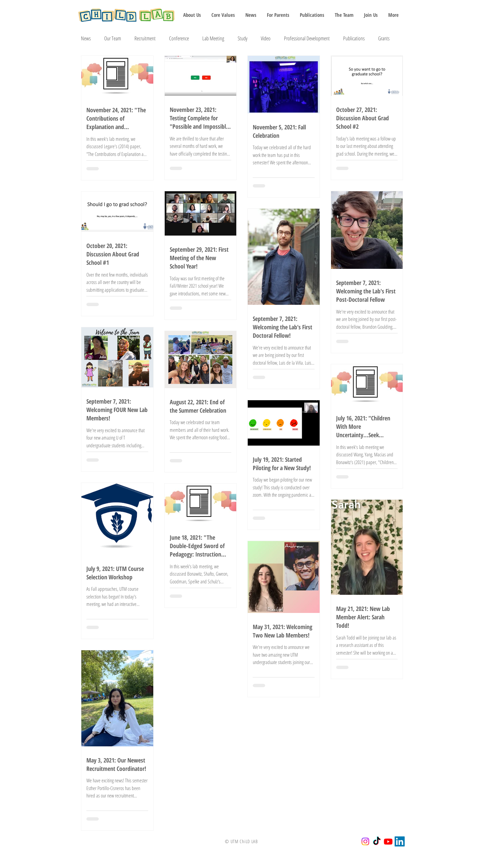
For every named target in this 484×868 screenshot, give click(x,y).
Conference (179, 38)
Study (243, 38)
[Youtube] (388, 841)
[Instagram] (365, 841)
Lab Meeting (213, 38)
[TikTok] (377, 841)
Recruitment (145, 38)
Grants (384, 38)
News (86, 38)
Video (266, 38)
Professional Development (307, 38)
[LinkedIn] (400, 841)
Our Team (113, 38)
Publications (354, 38)
